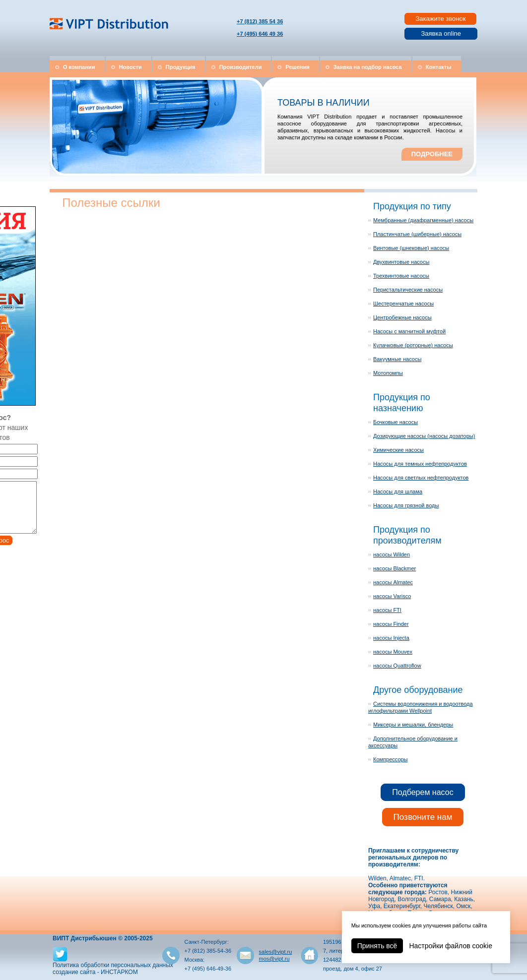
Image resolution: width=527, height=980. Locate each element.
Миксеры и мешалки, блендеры (413, 725)
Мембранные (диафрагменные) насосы (423, 220)
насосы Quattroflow (397, 666)
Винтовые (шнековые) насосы (411, 248)
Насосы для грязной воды (406, 505)
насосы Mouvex (393, 652)
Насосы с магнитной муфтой (409, 331)
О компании (79, 67)
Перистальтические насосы (408, 290)
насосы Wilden (392, 554)
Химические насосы (398, 450)
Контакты (439, 67)
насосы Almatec (393, 582)
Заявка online (441, 33)
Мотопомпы (388, 373)
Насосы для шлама (398, 491)
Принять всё (377, 946)
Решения (297, 67)
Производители (241, 67)
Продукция (181, 67)
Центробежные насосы (402, 317)
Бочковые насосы (395, 422)
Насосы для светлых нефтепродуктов (421, 478)
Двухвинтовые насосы (401, 262)
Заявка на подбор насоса (368, 67)
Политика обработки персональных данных (113, 965)
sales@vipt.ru (276, 952)
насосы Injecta (391, 638)
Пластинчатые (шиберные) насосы (417, 234)
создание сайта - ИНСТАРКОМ (95, 972)
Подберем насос (423, 792)
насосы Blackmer (395, 568)
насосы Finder (391, 624)
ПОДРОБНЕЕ (432, 154)
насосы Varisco (392, 596)
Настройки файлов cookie (451, 946)
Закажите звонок (440, 19)
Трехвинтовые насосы (401, 276)
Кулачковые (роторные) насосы (413, 345)
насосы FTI (387, 610)
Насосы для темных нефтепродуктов (420, 464)
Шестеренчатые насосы (403, 304)
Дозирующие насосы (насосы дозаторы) (424, 436)
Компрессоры (391, 759)
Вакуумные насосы (397, 359)
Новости (131, 67)
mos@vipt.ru (274, 959)
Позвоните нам (423, 817)
